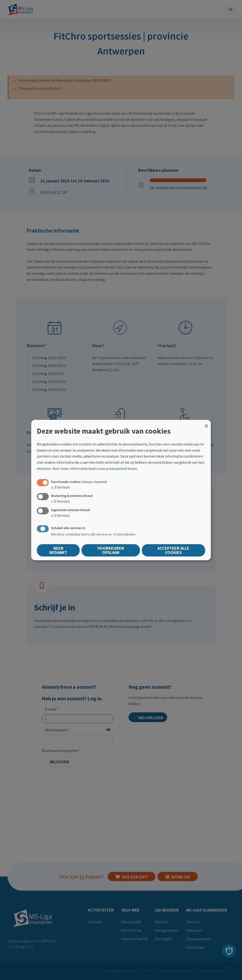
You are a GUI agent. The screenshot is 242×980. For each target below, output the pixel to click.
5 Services (60, 515)
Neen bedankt (58, 550)
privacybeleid (117, 468)
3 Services (60, 487)
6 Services (60, 501)
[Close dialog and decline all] (206, 423)
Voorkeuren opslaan (111, 550)
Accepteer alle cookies (173, 550)
